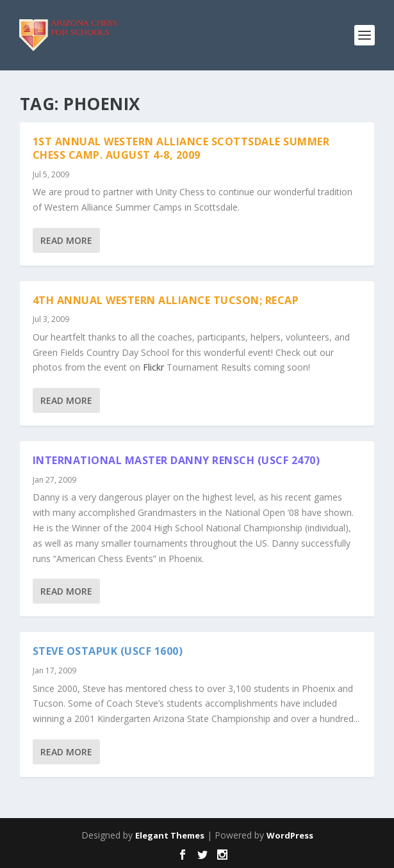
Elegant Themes (170, 835)
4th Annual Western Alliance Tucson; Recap (166, 300)
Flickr (153, 367)
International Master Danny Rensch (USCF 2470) (176, 460)
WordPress (290, 835)
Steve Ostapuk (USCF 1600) (108, 651)
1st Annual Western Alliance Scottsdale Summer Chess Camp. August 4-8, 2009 (181, 148)
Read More (66, 240)
